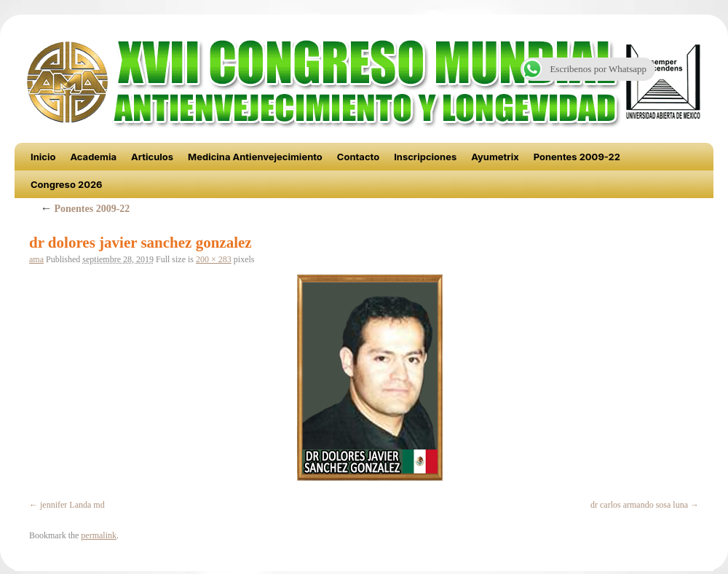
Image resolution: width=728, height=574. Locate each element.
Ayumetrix (495, 157)
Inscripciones (425, 157)
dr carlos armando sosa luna (639, 505)
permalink (99, 535)
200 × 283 (214, 259)
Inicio (43, 157)
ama (36, 259)
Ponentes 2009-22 (577, 157)
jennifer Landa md (72, 505)
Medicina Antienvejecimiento (255, 157)
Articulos (152, 157)
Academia (93, 157)
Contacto (358, 157)
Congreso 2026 (67, 184)
